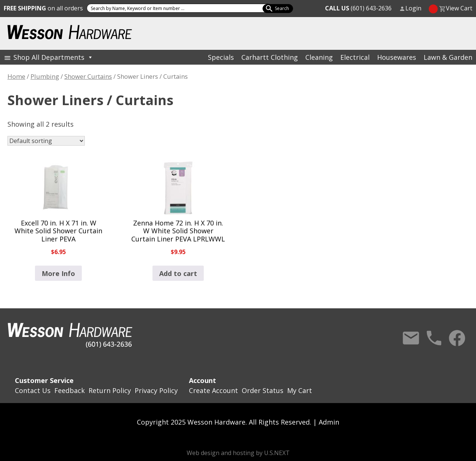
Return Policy (110, 390)
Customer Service (44, 380)
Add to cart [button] (178, 273)
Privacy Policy (156, 390)
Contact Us (411, 338)
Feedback (70, 390)
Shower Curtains (88, 76)
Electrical (355, 57)
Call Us (434, 338)
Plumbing (45, 76)
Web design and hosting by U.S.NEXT (238, 453)
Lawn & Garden (448, 57)
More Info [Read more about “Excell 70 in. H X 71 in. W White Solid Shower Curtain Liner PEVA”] (58, 273)
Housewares (397, 57)
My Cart (300, 390)
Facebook (457, 338)
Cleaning (319, 57)
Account (202, 380)
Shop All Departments (53, 57)
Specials (221, 57)
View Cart (459, 8)
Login (413, 8)
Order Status (263, 390)
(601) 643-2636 (358, 8)
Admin (329, 422)
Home (16, 76)
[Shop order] (46, 141)
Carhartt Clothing (270, 57)
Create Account (213, 390)
